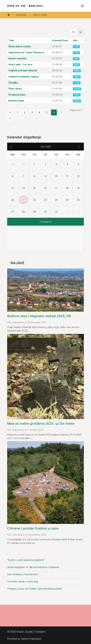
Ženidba (13, 83)
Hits (75, 40)
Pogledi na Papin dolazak (23, 70)
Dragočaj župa (17, 95)
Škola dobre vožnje (19, 46)
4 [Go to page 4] (39, 112)
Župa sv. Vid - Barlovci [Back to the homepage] (26, 6)
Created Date (60, 40)
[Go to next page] (10, 118)
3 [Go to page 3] (32, 112)
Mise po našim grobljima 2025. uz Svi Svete (41, 423)
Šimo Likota (15, 89)
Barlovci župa (16, 101)
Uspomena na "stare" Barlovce (26, 52)
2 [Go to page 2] (25, 112)
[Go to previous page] (10, 112)
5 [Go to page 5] (47, 112)
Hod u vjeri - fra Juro (20, 64)
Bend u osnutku (18, 58)
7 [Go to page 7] (61, 112)
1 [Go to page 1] (17, 112)
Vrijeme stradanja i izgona (24, 77)
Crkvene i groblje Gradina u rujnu (33, 528)
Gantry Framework (31, 639)
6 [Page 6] (54, 112)
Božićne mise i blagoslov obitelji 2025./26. (39, 316)
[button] (82, 6)
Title (11, 40)
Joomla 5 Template (35, 632)
